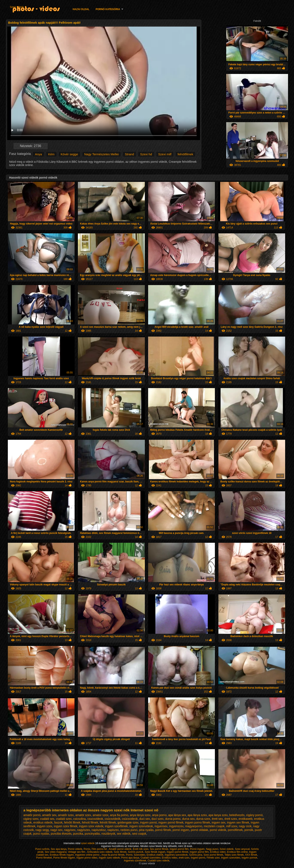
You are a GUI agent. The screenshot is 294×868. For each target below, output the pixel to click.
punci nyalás (41, 834)
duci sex (145, 819)
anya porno (159, 815)
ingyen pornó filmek (171, 822)
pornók (249, 830)
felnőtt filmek (72, 822)
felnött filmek (108, 822)
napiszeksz (99, 830)
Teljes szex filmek (234, 855)
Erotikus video (170, 858)
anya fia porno (119, 815)
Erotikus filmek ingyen (62, 855)
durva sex (188, 819)
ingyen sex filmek (238, 822)
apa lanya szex (218, 815)
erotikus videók (43, 822)
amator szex (101, 815)
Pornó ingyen (197, 849)
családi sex (47, 819)
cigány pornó (254, 815)
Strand (129, 154)
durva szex (203, 819)
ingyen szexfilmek (117, 826)
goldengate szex (128, 822)
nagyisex (70, 830)
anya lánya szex (140, 815)
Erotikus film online (237, 852)
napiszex (113, 830)
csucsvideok (95, 819)
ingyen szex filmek (66, 826)
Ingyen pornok (249, 858)
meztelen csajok (214, 826)
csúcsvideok (130, 819)
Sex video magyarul (56, 852)
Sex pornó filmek (159, 849)
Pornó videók (75, 849)
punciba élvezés (61, 834)
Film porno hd (100, 849)
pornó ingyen (181, 830)
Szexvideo (140, 855)
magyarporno (194, 826)
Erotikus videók (155, 855)
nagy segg (42, 830)
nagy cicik (245, 826)
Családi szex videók (158, 861)
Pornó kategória (108, 9)
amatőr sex (49, 815)
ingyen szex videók (91, 826)
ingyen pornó (148, 822)
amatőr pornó (32, 815)
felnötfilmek (185, 154)
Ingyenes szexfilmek (135, 861)
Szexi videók (17, 7)
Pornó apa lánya (130, 858)
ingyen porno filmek (197, 822)
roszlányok (108, 834)
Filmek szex (213, 858)
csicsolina (80, 819)
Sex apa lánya (59, 849)
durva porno (173, 819)
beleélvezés (237, 815)
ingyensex (161, 826)
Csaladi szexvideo (151, 858)
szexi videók (88, 843)
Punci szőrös (42, 849)
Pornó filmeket (44, 858)
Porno (87, 849)
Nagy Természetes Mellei (101, 154)
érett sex (217, 819)
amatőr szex (66, 815)
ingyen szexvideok (141, 826)
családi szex (64, 819)
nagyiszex (83, 830)
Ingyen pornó (198, 858)
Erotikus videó (218, 852)
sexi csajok (139, 834)
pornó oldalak (199, 830)
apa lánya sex (177, 815)
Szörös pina (196, 855)
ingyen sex (218, 822)
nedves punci (129, 830)
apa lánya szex (197, 815)
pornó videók (218, 830)
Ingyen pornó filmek (177, 852)
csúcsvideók (112, 819)
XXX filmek (251, 855)
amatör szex (83, 815)
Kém (51, 154)
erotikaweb (246, 819)
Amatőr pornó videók (120, 849)
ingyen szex (45, 826)
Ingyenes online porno (88, 855)
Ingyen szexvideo (231, 858)
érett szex (231, 819)
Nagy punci (212, 849)
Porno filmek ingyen (64, 858)
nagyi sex (56, 830)
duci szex (157, 819)
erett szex (184, 858)
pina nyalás (146, 830)
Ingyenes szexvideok (176, 855)
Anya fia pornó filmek (113, 855)
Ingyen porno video (87, 858)
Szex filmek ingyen (155, 852)
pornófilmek (235, 830)
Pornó (129, 855)
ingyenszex (176, 826)
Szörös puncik (136, 852)
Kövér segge (69, 154)
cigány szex (31, 819)
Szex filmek (120, 852)
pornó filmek (163, 830)
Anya (38, 154)
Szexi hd (146, 154)
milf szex (232, 826)
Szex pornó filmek (213, 855)
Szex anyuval (242, 849)
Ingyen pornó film (179, 849)
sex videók (124, 834)
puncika (78, 834)
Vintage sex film (77, 852)
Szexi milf (165, 154)
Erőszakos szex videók (100, 852)
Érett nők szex (141, 849)
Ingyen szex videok (109, 858)
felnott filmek (90, 822)
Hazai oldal (81, 9)
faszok (58, 822)
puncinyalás (92, 834)
